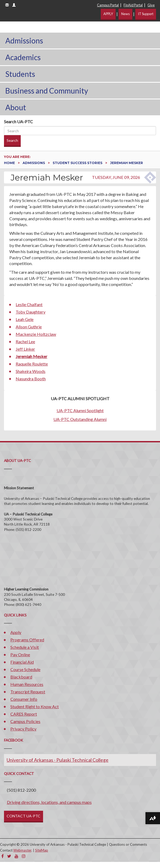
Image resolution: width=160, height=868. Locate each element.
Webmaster (22, 850)
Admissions (24, 41)
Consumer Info (24, 699)
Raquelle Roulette (32, 364)
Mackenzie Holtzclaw (36, 334)
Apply (16, 632)
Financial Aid (22, 662)
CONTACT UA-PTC (24, 816)
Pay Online (20, 655)
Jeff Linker (25, 349)
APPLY (108, 14)
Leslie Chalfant (29, 304)
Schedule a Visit (25, 647)
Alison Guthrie (29, 327)
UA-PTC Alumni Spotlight (80, 410)
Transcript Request (28, 692)
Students (20, 74)
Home (10, 163)
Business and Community (47, 91)
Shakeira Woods (31, 371)
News (125, 14)
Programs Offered (27, 640)
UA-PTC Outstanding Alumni (80, 419)
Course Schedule (25, 669)
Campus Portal (108, 5)
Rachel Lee (25, 342)
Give (151, 5)
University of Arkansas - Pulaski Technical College (58, 760)
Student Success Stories (78, 163)
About (16, 107)
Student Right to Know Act (35, 706)
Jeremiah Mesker (31, 356)
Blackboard (21, 677)
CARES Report (24, 714)
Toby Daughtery (31, 312)
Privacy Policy (23, 729)
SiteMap (42, 850)
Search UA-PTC (18, 122)
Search (12, 140)
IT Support (146, 14)
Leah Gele (25, 319)
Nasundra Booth (31, 379)
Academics (23, 57)
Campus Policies (25, 721)
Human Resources (27, 684)
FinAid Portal (133, 5)
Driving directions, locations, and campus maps (49, 802)
